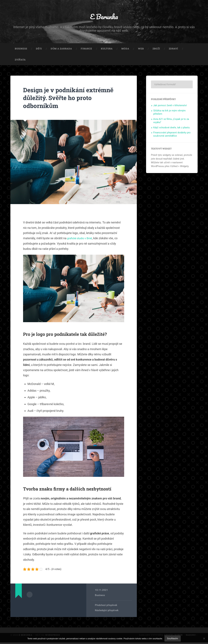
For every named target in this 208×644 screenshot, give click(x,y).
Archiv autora (30, 596)
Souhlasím (173, 638)
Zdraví (173, 50)
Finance (86, 50)
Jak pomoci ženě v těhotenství (170, 107)
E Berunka (104, 17)
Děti (39, 50)
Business (21, 50)
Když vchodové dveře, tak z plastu (171, 129)
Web (141, 50)
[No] (204, 638)
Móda (125, 50)
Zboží (156, 50)
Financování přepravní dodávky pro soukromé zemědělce (172, 136)
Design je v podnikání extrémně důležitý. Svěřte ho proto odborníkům (73, 99)
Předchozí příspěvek (106, 607)
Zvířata (20, 61)
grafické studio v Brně (81, 240)
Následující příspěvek (107, 612)
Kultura (107, 50)
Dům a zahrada (61, 50)
